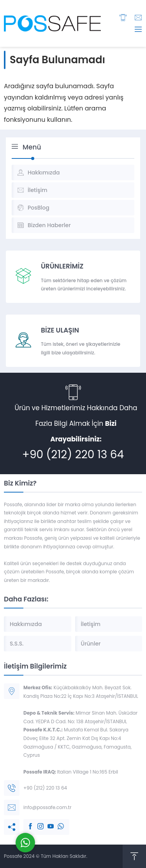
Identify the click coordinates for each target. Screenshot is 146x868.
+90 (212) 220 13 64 (73, 454)
